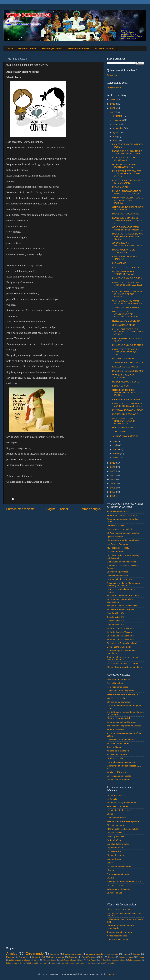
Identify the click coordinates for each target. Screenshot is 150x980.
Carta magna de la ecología (120, 529)
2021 (113, 467)
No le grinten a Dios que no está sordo (125, 881)
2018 (113, 479)
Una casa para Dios (116, 818)
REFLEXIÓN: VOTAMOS (124, 428)
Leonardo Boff (39, 957)
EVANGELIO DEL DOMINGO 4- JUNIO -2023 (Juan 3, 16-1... (127, 405)
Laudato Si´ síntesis (116, 525)
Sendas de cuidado (116, 758)
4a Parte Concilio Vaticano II (120, 628)
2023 (113, 112)
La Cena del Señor (116, 552)
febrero (116, 453)
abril (115, 445)
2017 (113, 484)
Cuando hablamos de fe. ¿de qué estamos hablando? (123, 658)
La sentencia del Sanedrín (119, 579)
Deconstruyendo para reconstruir (122, 663)
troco (103, 963)
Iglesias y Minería (115, 537)
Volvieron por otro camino (119, 889)
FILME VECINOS (120, 386)
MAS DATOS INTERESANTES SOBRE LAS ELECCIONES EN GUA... (127, 174)
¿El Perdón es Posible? (118, 548)
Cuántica (112, 957)
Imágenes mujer (126, 957)
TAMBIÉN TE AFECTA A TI (125, 436)
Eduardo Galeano (115, 729)
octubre (117, 124)
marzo (116, 449)
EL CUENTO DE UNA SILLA (126, 267)
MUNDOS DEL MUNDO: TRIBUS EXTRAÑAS (124, 273)
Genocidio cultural (115, 683)
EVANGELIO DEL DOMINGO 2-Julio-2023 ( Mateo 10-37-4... (127, 152)
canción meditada (95, 954)
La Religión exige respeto (119, 776)
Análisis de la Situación (118, 751)
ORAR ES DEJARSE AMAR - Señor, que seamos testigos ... (128, 228)
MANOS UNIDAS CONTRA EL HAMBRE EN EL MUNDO (127, 192)
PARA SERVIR (119, 263)
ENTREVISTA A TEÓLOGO (125, 414)
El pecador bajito (115, 848)
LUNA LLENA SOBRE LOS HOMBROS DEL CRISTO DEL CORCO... (128, 332)
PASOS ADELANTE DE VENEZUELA (123, 251)
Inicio (10, 49)
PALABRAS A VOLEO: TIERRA (127, 278)
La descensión (114, 851)
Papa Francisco (89, 957)
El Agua (111, 878)
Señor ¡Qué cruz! (115, 840)
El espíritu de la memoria (119, 679)
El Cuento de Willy (104, 49)
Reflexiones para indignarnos (121, 691)
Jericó (110, 863)
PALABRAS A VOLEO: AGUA (126, 399)
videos (126, 954)
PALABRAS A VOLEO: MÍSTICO (128, 345)
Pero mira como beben (118, 687)
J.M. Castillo (104, 960)
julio (115, 137)
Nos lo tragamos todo (117, 936)
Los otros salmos (118, 960)
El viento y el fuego (116, 825)
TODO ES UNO (120, 432)
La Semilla (112, 799)
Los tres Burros (114, 859)
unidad (110, 963)
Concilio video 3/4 (115, 617)
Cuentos (137, 954)
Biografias (55, 954)
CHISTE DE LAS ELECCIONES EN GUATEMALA (127, 181)
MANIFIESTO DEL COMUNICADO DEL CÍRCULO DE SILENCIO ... (126, 314)
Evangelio (24, 957)
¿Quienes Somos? (27, 49)
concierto (54, 963)
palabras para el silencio (20, 960)
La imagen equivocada (118, 572)
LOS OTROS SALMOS (123, 358)
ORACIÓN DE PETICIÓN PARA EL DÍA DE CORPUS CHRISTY (127, 294)
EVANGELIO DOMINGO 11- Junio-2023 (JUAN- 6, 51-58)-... (126, 352)
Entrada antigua (90, 509)
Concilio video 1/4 (115, 624)
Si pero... (111, 870)
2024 (113, 108)
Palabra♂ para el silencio (16, 963)
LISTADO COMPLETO (118, 795)
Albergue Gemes (50, 960)
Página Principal (57, 509)
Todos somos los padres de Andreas (124, 726)
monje (95, 963)
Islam (81, 960)
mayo (116, 441)
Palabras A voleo (135, 960)
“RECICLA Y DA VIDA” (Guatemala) (123, 376)
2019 (113, 475)
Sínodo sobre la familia (118, 511)
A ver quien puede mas (118, 874)
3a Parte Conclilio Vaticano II (120, 632)
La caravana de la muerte (119, 866)
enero (116, 458)
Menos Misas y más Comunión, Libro (124, 667)
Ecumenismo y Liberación (119, 647)
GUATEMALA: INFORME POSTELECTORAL (124, 166)
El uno (110, 814)
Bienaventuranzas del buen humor (123, 540)
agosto (116, 132)
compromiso (113, 954)
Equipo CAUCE (114, 87)
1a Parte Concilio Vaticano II (120, 639)
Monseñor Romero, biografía (120, 609)
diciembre (118, 116)
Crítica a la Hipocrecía (117, 939)
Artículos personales (52, 49)
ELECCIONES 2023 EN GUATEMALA (123, 159)
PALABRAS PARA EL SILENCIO (128, 371)
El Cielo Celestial (115, 833)
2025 (113, 104)
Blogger (110, 974)
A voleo (12, 954)
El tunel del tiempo (116, 855)
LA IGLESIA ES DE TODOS (125, 367)
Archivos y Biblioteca (79, 49)
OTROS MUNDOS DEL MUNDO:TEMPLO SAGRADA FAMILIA (127, 393)
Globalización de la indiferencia (122, 562)
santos (37, 960)
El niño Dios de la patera (119, 780)
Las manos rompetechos (119, 885)
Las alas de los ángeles (118, 844)
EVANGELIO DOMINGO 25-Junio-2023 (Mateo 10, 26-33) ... (127, 220)
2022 (113, 463)
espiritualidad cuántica (69, 963)
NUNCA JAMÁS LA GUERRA (126, 321)
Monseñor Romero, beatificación (122, 606)
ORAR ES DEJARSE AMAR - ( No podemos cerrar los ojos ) (127, 302)
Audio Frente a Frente (68, 960)
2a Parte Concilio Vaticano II (120, 636)
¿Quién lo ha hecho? (117, 698)
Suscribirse (112, 75)
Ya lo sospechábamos (117, 754)
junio (115, 141)
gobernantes (85, 963)
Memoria (140, 957)
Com (103, 957)
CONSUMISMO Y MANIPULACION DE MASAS (127, 244)
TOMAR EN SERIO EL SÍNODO (127, 363)
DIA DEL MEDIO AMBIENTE (126, 382)
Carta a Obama (114, 747)
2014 (113, 496)
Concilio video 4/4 (115, 613)
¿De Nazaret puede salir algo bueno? (125, 821)
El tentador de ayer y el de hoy (121, 803)
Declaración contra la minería (121, 740)
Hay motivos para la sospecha (121, 762)
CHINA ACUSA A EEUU (123, 325)
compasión (44, 963)
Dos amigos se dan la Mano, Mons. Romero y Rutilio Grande (124, 584)
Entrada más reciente (20, 509)
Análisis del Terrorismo (118, 772)
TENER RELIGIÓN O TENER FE (123, 515)
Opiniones (73, 957)
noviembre (118, 120)
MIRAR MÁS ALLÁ (121, 187)
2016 (113, 488)
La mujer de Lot (114, 893)
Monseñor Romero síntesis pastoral (124, 595)
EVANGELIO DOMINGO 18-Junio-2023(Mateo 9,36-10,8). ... (127, 285)
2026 (113, 100)
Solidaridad (32, 963)
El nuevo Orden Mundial (118, 718)
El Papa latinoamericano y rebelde (123, 533)
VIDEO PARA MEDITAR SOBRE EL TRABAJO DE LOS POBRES (128, 200)
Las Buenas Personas (117, 544)
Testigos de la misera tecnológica (123, 694)
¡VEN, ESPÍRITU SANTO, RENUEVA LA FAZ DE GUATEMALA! (125, 421)
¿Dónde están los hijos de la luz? (123, 829)
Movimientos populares (118, 743)
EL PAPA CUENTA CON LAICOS (128, 410)
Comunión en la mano (117, 575)
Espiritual (11, 957)
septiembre (118, 128)
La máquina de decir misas (120, 810)
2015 (113, 492)
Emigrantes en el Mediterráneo (121, 722)
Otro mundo (35, 954)
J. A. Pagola (91, 960)
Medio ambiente (57, 957)
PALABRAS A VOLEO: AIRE (126, 214)
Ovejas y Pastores (116, 836)
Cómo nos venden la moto (119, 932)
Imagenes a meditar (73, 954)
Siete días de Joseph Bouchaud (122, 643)
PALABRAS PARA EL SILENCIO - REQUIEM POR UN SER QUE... (128, 236)
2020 (113, 471)
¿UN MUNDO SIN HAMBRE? (126, 307)
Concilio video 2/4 (115, 621)
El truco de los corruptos (118, 702)
